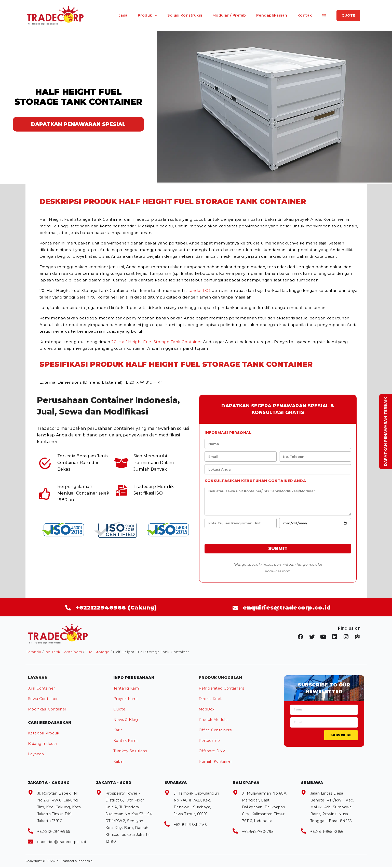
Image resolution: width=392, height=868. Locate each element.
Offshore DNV (212, 751)
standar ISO (198, 290)
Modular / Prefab (229, 15)
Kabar (119, 761)
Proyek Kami (126, 699)
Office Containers (215, 730)
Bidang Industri (43, 744)
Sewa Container (43, 699)
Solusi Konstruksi (185, 15)
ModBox (207, 709)
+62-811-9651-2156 (190, 825)
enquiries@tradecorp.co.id (62, 842)
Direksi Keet (210, 699)
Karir (118, 730)
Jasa (123, 15)
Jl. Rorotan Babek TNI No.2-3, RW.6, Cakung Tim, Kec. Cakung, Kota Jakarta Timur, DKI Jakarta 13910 (59, 807)
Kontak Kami (126, 741)
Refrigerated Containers (221, 688)
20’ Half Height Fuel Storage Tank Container (157, 342)
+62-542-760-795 (258, 832)
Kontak (305, 15)
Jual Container (42, 688)
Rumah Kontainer (215, 761)
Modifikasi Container (47, 709)
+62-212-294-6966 (54, 832)
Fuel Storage (97, 652)
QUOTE (348, 15)
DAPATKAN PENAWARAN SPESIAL (78, 124)
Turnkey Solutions (130, 751)
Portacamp (209, 741)
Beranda (33, 652)
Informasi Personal (228, 433)
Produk (145, 15)
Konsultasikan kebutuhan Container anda (255, 481)
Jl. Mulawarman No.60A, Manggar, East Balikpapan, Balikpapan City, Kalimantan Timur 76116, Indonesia (265, 807)
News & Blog (126, 720)
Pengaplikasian (272, 15)
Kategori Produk (44, 733)
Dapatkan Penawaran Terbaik (386, 431)
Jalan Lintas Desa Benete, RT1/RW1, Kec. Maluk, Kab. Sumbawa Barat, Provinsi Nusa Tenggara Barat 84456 (332, 807)
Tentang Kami (127, 688)
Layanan (36, 754)
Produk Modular (214, 720)
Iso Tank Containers (63, 652)
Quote (119, 709)
